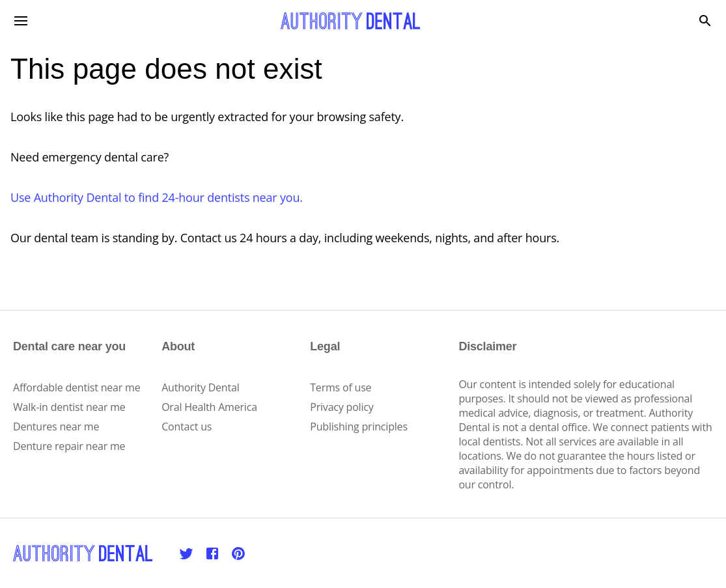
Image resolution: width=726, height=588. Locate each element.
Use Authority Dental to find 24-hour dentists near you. (157, 197)
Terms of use (341, 387)
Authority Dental (200, 387)
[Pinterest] (238, 553)
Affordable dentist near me (77, 387)
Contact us (187, 427)
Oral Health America (209, 407)
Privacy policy (342, 407)
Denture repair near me (69, 446)
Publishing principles (359, 427)
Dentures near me (56, 427)
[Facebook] (212, 553)
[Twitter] (186, 553)
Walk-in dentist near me (69, 407)
